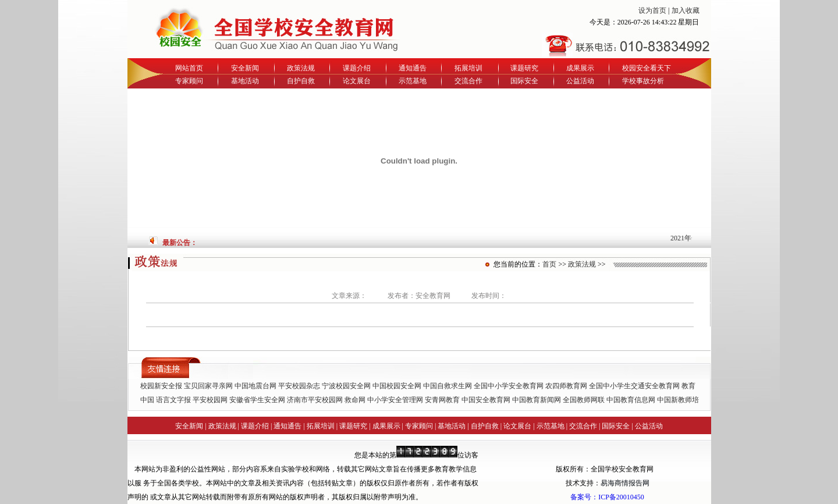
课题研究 (524, 68)
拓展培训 (468, 68)
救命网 (355, 400)
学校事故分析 (643, 81)
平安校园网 (210, 400)
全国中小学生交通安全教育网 (634, 386)
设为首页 (652, 10)
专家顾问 (189, 81)
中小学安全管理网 (395, 400)
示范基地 (413, 81)
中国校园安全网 (397, 386)
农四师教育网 (566, 386)
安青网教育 (442, 400)
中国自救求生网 (448, 386)
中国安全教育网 (486, 400)
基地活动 (245, 81)
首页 (549, 264)
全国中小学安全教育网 (509, 386)
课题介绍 (357, 68)
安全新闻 (245, 68)
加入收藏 (686, 10)
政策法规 (301, 68)
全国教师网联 (584, 400)
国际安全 (524, 81)
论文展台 (357, 81)
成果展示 (580, 68)
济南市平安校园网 (315, 400)
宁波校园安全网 (346, 386)
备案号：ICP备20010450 (607, 497)
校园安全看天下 (647, 68)
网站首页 (189, 68)
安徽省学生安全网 (257, 400)
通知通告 (413, 68)
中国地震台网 (255, 386)
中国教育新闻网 (537, 400)
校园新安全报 (161, 386)
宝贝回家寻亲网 (208, 386)
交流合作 (468, 81)
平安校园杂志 (299, 386)
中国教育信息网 (631, 400)
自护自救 (301, 81)
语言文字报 (173, 400)
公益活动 (580, 81)
